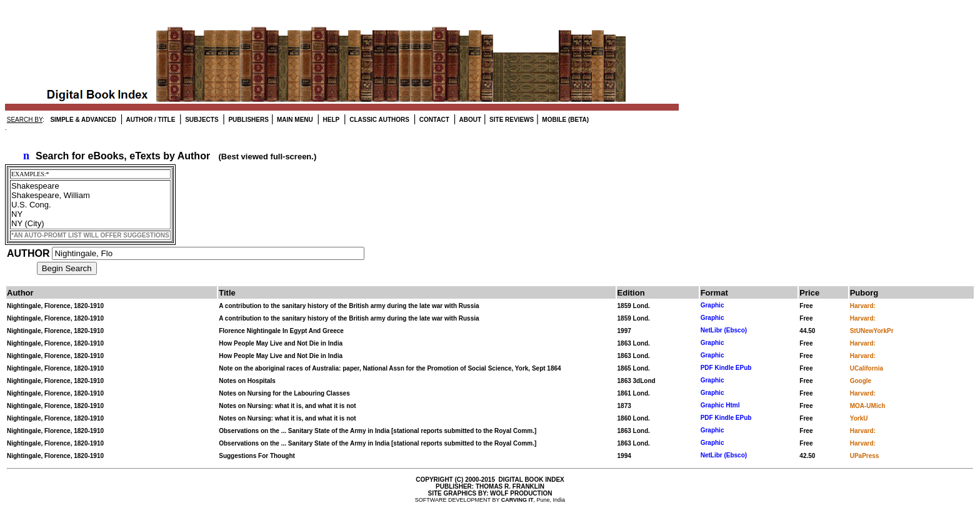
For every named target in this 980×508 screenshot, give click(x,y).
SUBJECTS (201, 120)
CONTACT (433, 120)
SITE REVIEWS (511, 120)
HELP (330, 120)
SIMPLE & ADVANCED (83, 120)
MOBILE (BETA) (565, 120)
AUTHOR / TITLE (150, 120)
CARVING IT (517, 500)
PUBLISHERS (248, 120)
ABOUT (469, 120)
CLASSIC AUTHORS (378, 120)
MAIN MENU (294, 120)
